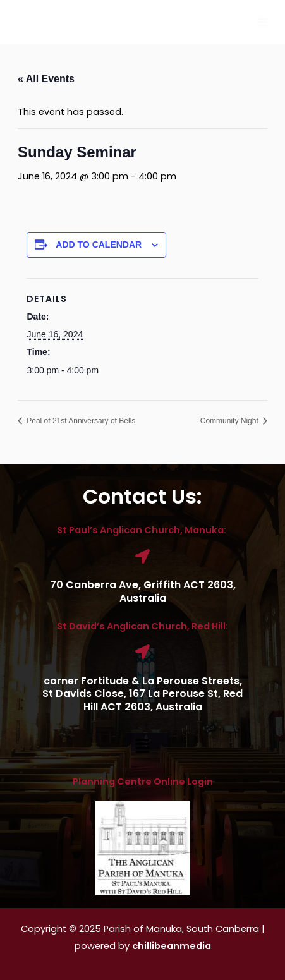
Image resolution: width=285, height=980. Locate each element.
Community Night (230, 421)
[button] (142, 747)
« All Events (46, 79)
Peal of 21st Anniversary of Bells (80, 421)
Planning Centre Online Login (143, 782)
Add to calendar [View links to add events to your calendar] (99, 245)
